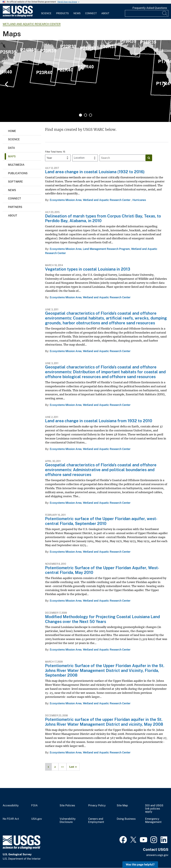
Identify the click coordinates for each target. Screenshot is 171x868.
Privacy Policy (97, 806)
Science (46, 13)
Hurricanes (139, 200)
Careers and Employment (96, 820)
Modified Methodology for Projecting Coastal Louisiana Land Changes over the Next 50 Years (102, 619)
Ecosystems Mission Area (66, 200)
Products (62, 13)
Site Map (122, 806)
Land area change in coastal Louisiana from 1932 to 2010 (99, 421)
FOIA (34, 806)
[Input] (147, 13)
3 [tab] (91, 115)
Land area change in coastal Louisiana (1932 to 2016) (95, 172)
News (77, 13)
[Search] (165, 13)
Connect (91, 13)
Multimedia (16, 165)
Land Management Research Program (106, 249)
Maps (12, 156)
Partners (15, 207)
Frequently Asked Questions (150, 8)
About (105, 13)
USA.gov (37, 819)
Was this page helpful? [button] (140, 865)
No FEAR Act (11, 819)
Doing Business (126, 819)
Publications (18, 173)
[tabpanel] (85, 81)
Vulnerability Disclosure (68, 820)
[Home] (18, 16)
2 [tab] (85, 115)
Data (11, 148)
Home (12, 131)
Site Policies (67, 806)
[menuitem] (46, 11)
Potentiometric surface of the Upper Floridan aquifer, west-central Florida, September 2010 (101, 521)
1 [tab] (80, 115)
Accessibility (11, 806)
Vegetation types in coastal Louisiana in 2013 (88, 269)
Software (15, 182)
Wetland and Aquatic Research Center (32, 24)
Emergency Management (153, 820)
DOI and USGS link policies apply (154, 809)
